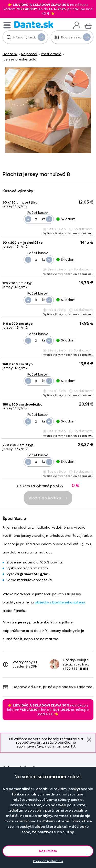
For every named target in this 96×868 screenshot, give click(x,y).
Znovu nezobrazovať (89, 740)
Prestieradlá (51, 54)
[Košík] (88, 26)
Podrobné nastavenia (48, 861)
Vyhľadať (41, 37)
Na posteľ (29, 54)
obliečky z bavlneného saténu (60, 602)
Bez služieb (54, 229)
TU (73, 746)
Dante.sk (10, 54)
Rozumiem (48, 851)
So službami (81, 229)
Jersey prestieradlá (20, 59)
